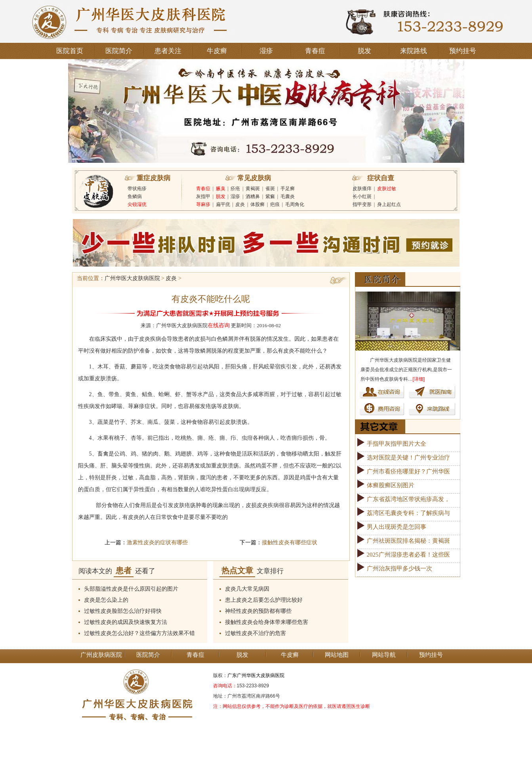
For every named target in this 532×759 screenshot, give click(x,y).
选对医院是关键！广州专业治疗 (408, 458)
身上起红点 (389, 204)
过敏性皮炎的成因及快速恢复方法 (126, 622)
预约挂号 (463, 51)
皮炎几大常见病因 (247, 589)
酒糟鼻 (253, 196)
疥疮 (235, 189)
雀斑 (270, 189)
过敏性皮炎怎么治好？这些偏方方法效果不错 (139, 633)
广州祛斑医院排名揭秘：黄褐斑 (408, 541)
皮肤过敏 (387, 189)
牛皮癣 (217, 51)
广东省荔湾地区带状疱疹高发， (408, 499)
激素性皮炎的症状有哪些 (157, 543)
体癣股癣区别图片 (391, 485)
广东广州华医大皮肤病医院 (256, 675)
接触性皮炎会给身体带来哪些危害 (267, 622)
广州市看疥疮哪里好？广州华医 (408, 471)
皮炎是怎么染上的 (106, 600)
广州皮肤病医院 (101, 655)
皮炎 (240, 204)
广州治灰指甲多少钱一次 (399, 568)
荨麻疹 (203, 204)
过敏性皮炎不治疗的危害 (256, 633)
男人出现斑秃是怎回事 (397, 527)
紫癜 (270, 196)
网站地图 (337, 655)
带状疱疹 (137, 189)
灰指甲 (203, 196)
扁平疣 (223, 204)
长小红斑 (362, 196)
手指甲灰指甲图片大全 (397, 444)
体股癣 (257, 204)
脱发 (364, 51)
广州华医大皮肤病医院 (132, 278)
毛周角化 (295, 204)
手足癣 (288, 189)
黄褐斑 (253, 189)
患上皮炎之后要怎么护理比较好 (264, 600)
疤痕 (275, 204)
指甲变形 (362, 204)
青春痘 (315, 51)
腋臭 (221, 189)
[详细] (419, 379)
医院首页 (70, 51)
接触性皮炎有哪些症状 (290, 543)
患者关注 (168, 51)
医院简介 (119, 51)
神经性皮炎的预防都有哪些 (258, 611)
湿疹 (266, 51)
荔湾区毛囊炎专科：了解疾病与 (408, 513)
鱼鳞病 (135, 196)
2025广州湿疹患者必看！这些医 (408, 555)
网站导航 (384, 655)
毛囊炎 (288, 196)
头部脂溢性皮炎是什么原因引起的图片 (131, 589)
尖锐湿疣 (137, 204)
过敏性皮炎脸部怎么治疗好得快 (123, 611)
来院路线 (414, 51)
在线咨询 (219, 325)
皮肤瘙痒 (362, 189)
